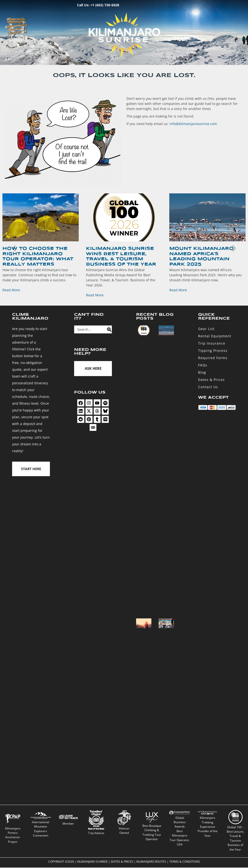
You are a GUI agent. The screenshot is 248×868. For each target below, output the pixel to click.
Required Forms (213, 358)
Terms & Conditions (185, 862)
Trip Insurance (212, 343)
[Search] (108, 329)
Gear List (206, 329)
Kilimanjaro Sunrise (93, 862)
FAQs (203, 365)
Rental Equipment (215, 336)
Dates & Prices (211, 380)
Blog (202, 372)
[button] (14, 248)
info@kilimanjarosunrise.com (193, 124)
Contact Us (208, 387)
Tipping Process (213, 351)
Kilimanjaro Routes (151, 862)
